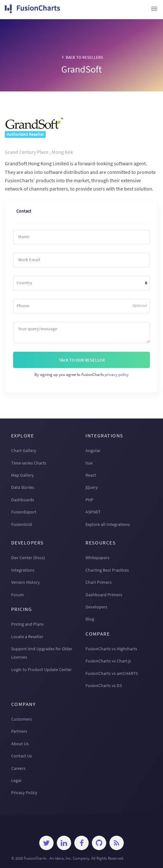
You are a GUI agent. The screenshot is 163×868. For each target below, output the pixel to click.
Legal (16, 780)
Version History (26, 582)
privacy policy (117, 374)
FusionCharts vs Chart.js (108, 661)
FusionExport (24, 512)
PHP (89, 500)
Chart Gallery (24, 450)
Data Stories (23, 487)
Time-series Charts (29, 463)
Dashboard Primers (104, 595)
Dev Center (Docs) (28, 558)
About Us (20, 744)
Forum (18, 595)
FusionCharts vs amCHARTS (112, 673)
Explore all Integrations (108, 524)
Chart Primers (99, 582)
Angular (93, 450)
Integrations (23, 570)
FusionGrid (22, 524)
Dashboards (23, 500)
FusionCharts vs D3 (104, 685)
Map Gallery (22, 475)
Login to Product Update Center (41, 669)
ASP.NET (93, 512)
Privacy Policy (24, 793)
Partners (19, 731)
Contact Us (22, 756)
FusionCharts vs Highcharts (111, 649)
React (91, 475)
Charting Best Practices (107, 570)
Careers (18, 768)
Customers (22, 719)
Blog (90, 619)
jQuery (92, 487)
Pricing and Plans (27, 624)
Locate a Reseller (27, 637)
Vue (89, 463)
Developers (96, 607)
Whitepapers (97, 558)
